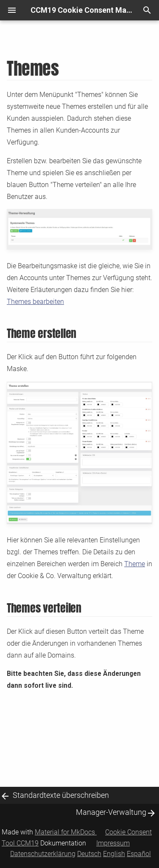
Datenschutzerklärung (43, 854)
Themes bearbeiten (35, 302)
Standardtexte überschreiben (61, 795)
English (114, 854)
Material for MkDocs (66, 832)
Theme (135, 564)
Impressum (113, 843)
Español (139, 854)
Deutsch (89, 854)
